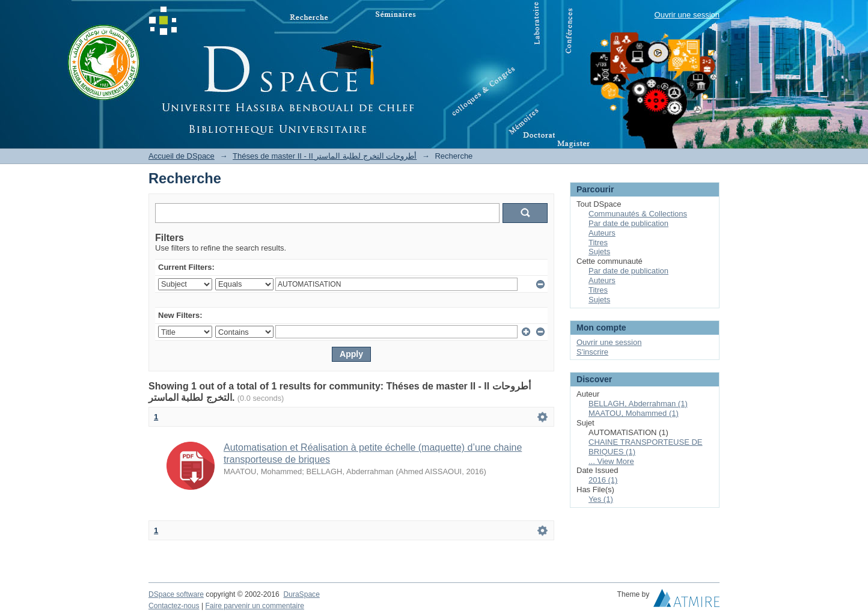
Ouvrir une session (687, 15)
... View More (611, 461)
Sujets (599, 252)
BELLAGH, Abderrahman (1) (638, 404)
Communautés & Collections (638, 214)
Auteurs (602, 233)
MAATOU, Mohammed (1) (634, 413)
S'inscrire (592, 352)
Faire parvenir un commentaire (254, 606)
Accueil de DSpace (182, 156)
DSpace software (176, 594)
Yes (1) (601, 499)
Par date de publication (628, 223)
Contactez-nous (174, 606)
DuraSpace (301, 594)
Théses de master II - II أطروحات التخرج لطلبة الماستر (325, 156)
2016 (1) (603, 480)
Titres (598, 242)
